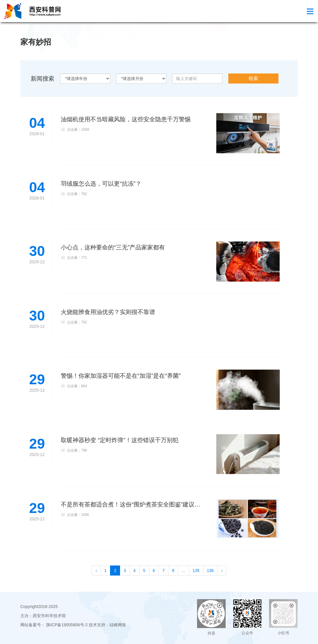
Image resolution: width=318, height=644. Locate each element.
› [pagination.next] (222, 571)
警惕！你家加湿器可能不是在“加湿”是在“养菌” (121, 376)
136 (210, 571)
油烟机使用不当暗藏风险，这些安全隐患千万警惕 (126, 119)
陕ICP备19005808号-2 (67, 625)
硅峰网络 (118, 625)
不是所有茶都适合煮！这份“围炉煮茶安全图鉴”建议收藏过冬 (139, 504)
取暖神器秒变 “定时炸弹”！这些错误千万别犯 (120, 440)
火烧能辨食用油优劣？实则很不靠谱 (108, 312)
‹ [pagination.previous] (96, 571)
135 (196, 571)
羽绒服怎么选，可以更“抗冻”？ (101, 184)
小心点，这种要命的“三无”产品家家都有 (113, 247)
